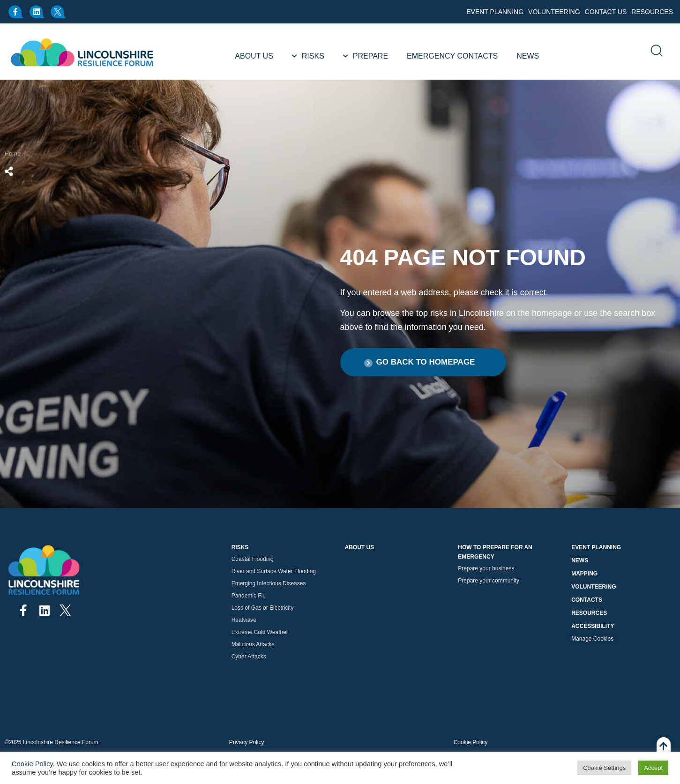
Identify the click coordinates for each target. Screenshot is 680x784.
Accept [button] (653, 768)
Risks (313, 56)
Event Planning (495, 12)
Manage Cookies (592, 639)
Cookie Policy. (33, 764)
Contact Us (606, 12)
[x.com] (59, 12)
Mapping (584, 574)
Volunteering (554, 12)
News (528, 56)
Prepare (370, 56)
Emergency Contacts (452, 56)
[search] (656, 52)
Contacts (587, 600)
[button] (423, 362)
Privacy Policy (247, 742)
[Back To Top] (664, 751)
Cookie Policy (471, 742)
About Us (254, 56)
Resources (652, 12)
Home (13, 153)
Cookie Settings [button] (604, 768)
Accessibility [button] (593, 626)
